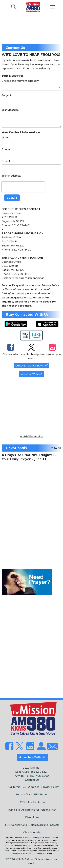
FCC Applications (16, 825)
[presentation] (23, 187)
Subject (6, 95)
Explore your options (32, 366)
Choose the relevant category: (20, 81)
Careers (55, 825)
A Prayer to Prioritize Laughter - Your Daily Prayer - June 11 (29, 457)
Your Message (10, 110)
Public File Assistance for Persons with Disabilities (32, 813)
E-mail (6, 161)
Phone (6, 149)
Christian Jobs (32, 832)
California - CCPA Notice (24, 787)
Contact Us (32, 780)
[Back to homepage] (33, 6)
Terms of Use (24, 794)
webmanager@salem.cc (16, 297)
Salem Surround (38, 825)
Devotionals (16, 448)
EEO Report (41, 794)
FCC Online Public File (32, 802)
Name (5, 137)
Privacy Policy (50, 787)
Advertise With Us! (32, 374)
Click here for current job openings (23, 278)
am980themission (32, 436)
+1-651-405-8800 (37, 776)
